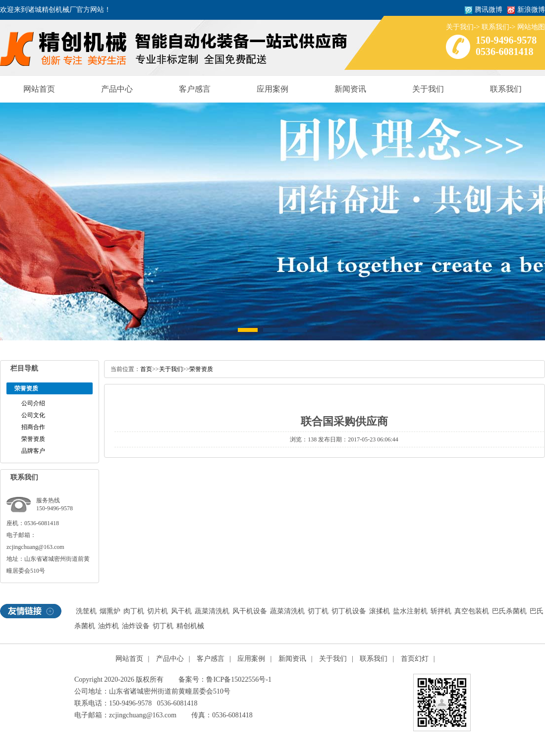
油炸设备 (136, 626)
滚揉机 (380, 611)
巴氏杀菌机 (509, 611)
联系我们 (495, 27)
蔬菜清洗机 (212, 611)
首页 (146, 369)
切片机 (158, 611)
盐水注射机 (410, 611)
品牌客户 (33, 451)
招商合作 (33, 427)
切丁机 (318, 611)
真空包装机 (472, 611)
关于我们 (460, 27)
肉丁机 (134, 611)
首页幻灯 (415, 659)
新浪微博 (531, 10)
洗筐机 (86, 611)
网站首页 (39, 89)
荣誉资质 (33, 439)
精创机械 (190, 626)
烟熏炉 (110, 611)
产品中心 (117, 89)
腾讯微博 (489, 10)
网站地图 (531, 27)
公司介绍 (33, 403)
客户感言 (195, 89)
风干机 (181, 611)
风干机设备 (250, 611)
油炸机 (109, 626)
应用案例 (272, 89)
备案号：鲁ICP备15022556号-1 (225, 679)
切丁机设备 (349, 611)
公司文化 (33, 415)
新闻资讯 (350, 89)
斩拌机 (441, 611)
